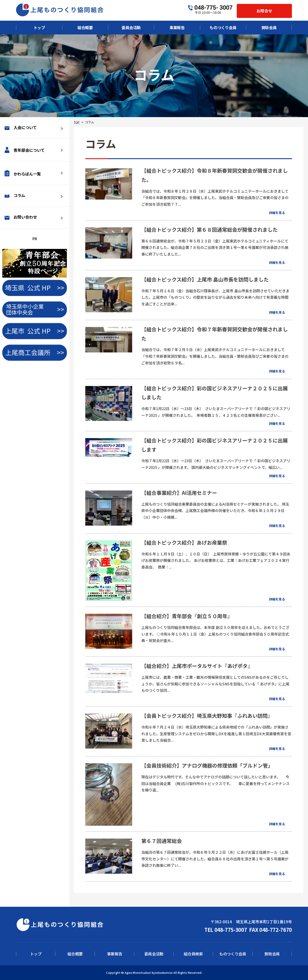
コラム (15, 195)
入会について (21, 127)
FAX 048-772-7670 (271, 929)
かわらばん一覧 (23, 173)
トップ (39, 28)
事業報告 (177, 28)
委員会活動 (131, 28)
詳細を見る (277, 213)
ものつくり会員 (223, 28)
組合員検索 (193, 954)
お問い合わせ (21, 217)
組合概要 (85, 28)
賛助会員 (269, 28)
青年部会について (25, 150)
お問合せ (264, 11)
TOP (77, 122)
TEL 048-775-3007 (226, 929)
